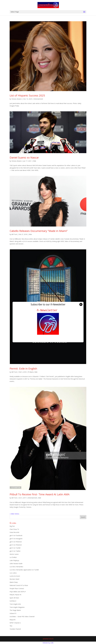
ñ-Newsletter (48, 310)
